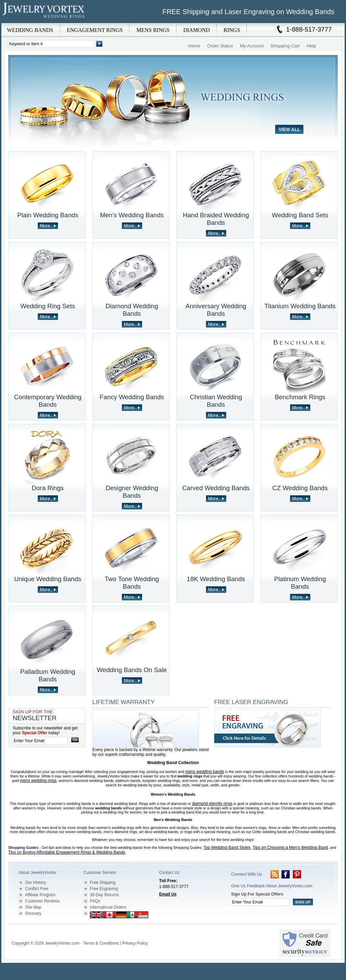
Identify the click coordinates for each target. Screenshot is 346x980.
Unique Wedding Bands (48, 579)
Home (194, 46)
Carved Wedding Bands (216, 488)
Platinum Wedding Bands (300, 583)
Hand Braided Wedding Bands (216, 219)
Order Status (220, 46)
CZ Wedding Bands (300, 488)
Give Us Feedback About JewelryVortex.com (272, 886)
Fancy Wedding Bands (132, 397)
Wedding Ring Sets (48, 306)
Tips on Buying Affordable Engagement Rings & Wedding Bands (67, 852)
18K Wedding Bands (216, 579)
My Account (252, 46)
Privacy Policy (135, 943)
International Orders (108, 907)
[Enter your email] (40, 741)
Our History (36, 883)
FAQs (95, 901)
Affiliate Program (40, 895)
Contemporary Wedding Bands (48, 401)
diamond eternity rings (212, 804)
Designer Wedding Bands (132, 492)
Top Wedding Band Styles (227, 848)
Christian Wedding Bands (216, 401)
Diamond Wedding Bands (132, 310)
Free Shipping (103, 883)
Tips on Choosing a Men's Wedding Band (290, 848)
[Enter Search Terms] (51, 44)
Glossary (33, 913)
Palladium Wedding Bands (48, 675)
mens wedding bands (204, 772)
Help (311, 46)
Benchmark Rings (300, 397)
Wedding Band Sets (300, 215)
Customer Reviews (42, 901)
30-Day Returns (104, 895)
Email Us (168, 894)
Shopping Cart (285, 46)
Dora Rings (48, 488)
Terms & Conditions (101, 943)
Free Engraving (104, 889)
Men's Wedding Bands (132, 215)
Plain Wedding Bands (48, 215)
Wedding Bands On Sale (132, 670)
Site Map (33, 907)
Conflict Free (37, 889)
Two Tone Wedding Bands (132, 583)
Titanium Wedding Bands (300, 306)
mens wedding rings (38, 781)
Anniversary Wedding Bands (216, 310)
